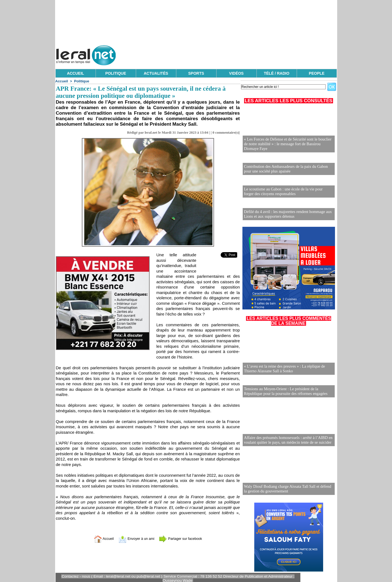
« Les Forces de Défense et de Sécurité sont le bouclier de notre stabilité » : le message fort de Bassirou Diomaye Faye (289, 144)
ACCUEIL (75, 73)
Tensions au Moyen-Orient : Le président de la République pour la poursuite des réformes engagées (284, 389)
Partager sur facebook (185, 539)
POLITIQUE (116, 73)
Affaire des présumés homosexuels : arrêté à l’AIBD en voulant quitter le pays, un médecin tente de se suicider (287, 438)
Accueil (62, 81)
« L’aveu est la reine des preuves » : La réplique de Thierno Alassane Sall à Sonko (283, 367)
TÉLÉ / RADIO (277, 73)
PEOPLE (317, 73)
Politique (82, 81)
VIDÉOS (236, 73)
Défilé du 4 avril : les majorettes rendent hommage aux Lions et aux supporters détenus (286, 213)
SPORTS (196, 73)
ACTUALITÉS (156, 73)
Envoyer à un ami (134, 539)
